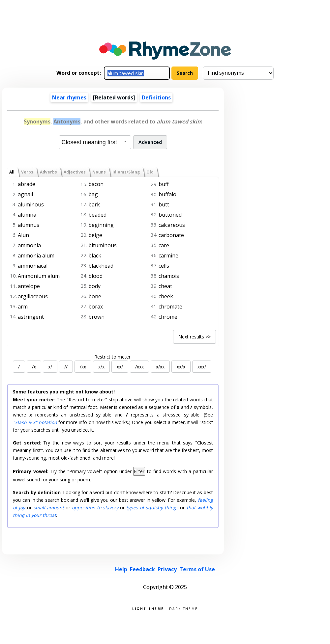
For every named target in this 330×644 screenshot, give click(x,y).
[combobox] (95, 142)
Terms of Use (197, 569)
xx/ (120, 367)
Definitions (156, 97)
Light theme (148, 608)
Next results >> (195, 337)
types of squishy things (152, 508)
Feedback (142, 569)
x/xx (160, 367)
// (66, 367)
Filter (139, 471)
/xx (83, 367)
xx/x (181, 367)
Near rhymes (69, 97)
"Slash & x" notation (35, 422)
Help (121, 569)
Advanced (150, 142)
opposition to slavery (95, 508)
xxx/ (202, 367)
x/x (101, 367)
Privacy (167, 569)
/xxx (139, 367)
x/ (50, 367)
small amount (49, 508)
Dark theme (183, 608)
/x (34, 367)
